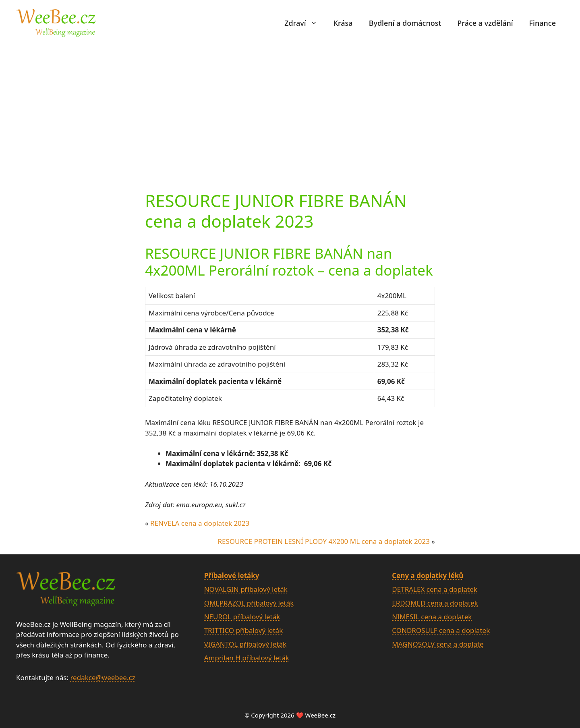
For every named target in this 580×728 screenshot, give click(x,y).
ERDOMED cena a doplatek (435, 603)
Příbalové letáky (232, 576)
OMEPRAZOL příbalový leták (249, 603)
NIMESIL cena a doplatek (432, 617)
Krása (343, 23)
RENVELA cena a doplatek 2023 (200, 523)
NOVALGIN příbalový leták (246, 589)
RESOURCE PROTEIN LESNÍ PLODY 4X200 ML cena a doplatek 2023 (324, 541)
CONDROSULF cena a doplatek (441, 630)
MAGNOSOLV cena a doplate (438, 644)
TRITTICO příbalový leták (244, 630)
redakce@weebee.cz (103, 677)
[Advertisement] (290, 106)
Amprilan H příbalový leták (247, 658)
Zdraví (305, 23)
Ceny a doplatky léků (428, 576)
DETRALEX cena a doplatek (435, 589)
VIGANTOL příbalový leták (245, 644)
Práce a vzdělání (485, 23)
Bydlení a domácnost (405, 23)
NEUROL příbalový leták (242, 617)
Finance (543, 23)
